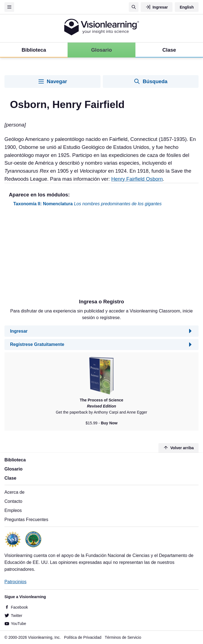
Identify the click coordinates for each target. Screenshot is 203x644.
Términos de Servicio (123, 637)
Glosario (13, 469)
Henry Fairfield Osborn (137, 179)
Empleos (13, 510)
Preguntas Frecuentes (26, 519)
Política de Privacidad (83, 637)
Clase (10, 478)
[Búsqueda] (134, 7)
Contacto (13, 501)
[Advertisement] (101, 255)
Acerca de (14, 492)
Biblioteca (15, 460)
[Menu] (9, 7)
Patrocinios (16, 582)
